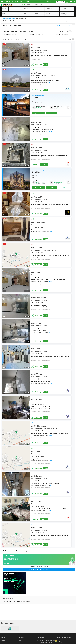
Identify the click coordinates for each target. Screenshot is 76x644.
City (11, 8)
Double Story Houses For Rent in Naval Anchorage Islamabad (17, 602)
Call (45, 65)
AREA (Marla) (63, 8)
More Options (64, 13)
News (20, 643)
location (26, 8)
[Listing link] (37, 55)
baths (37, 13)
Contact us (3, 643)
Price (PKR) (5, 13)
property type (49, 8)
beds (25, 13)
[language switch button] (67, 2)
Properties (7, 2)
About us (3, 641)
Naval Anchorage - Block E (62, 34)
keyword (48, 13)
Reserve (38, 113)
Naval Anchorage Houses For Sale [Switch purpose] (65, 26)
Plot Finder (15, 2)
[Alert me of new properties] (39, 570)
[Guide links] (39, 560)
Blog (20, 641)
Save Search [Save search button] (69, 21)
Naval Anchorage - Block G (10, 34)
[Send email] (32, 65)
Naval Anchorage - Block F (36, 34)
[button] (5, 10)
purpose (4, 8)
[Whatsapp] (38, 65)
